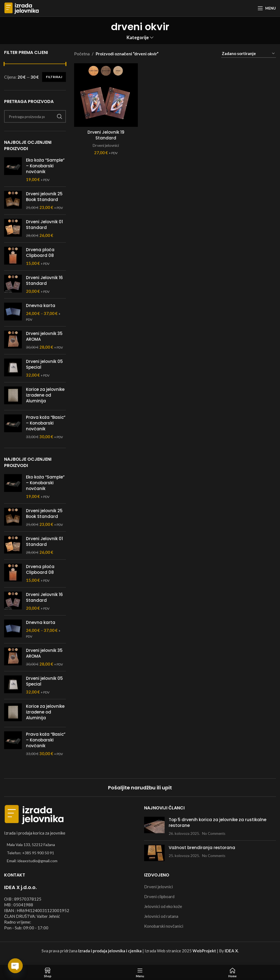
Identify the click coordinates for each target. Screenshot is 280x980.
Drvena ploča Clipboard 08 (40, 253)
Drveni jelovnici (106, 145)
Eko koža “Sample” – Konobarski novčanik (45, 166)
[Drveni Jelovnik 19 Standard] (106, 95)
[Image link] (34, 814)
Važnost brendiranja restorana (202, 848)
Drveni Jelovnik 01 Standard (44, 225)
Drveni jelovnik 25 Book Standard (44, 197)
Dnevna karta (41, 306)
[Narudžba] (249, 54)
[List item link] (70, 853)
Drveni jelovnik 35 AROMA (44, 336)
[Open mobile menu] (267, 8)
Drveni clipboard (159, 896)
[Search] (35, 116)
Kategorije (138, 38)
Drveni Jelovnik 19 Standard (106, 135)
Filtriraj (54, 77)
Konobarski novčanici (164, 926)
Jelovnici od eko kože (163, 906)
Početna (82, 54)
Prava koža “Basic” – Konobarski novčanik (46, 423)
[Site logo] (22, 8)
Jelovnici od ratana (161, 916)
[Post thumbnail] (154, 826)
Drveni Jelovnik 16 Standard (44, 280)
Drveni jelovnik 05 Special (44, 364)
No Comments (214, 833)
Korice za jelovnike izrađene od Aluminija (45, 395)
